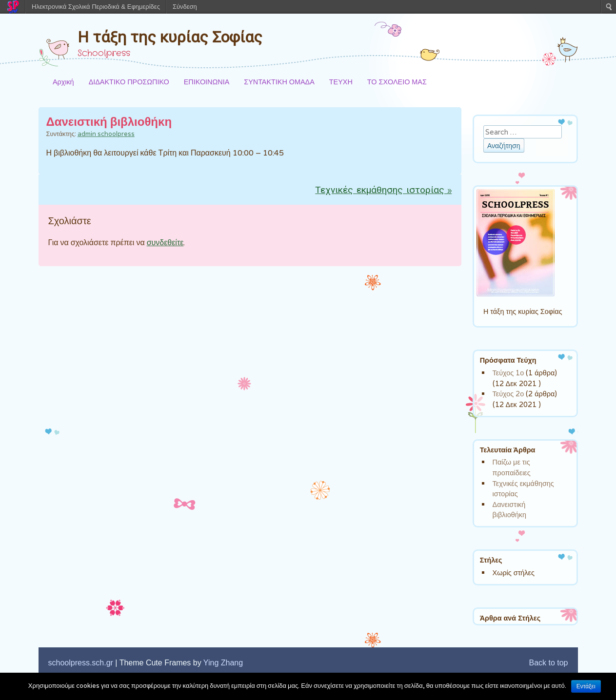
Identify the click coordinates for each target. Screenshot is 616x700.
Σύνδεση (185, 7)
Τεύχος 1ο (508, 373)
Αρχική (63, 82)
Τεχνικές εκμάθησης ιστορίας (383, 191)
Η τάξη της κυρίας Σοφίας (170, 37)
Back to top (548, 663)
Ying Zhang (223, 663)
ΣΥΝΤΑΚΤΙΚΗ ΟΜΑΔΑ (279, 82)
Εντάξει (586, 686)
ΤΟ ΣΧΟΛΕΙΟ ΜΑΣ (397, 82)
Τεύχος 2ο (508, 394)
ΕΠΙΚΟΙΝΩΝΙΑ (207, 82)
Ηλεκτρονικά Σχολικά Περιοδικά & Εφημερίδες (96, 7)
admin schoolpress (106, 134)
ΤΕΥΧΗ (341, 82)
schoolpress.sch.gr (81, 663)
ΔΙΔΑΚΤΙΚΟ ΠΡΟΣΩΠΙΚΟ (129, 82)
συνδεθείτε (165, 243)
